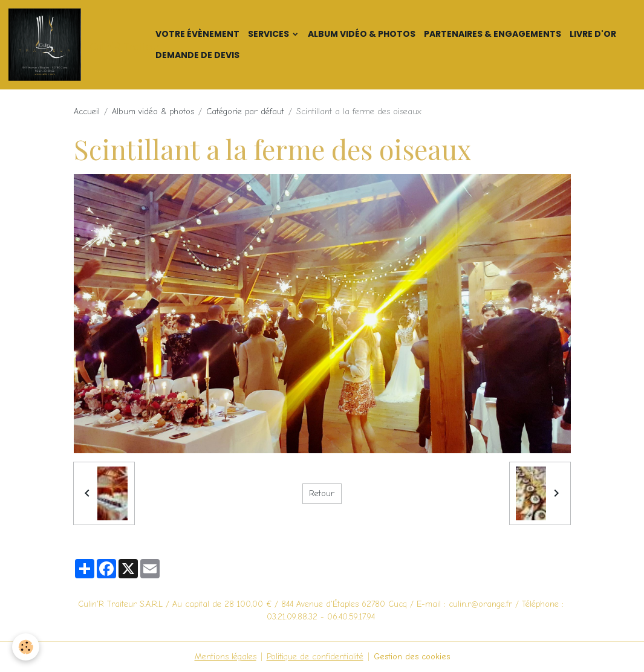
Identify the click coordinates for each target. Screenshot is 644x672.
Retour (322, 493)
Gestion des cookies (412, 657)
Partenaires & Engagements (493, 34)
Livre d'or (593, 34)
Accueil (87, 111)
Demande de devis (197, 55)
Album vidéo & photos (362, 34)
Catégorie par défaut (245, 111)
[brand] (76, 45)
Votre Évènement (197, 34)
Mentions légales (226, 657)
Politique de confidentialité (315, 657)
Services (269, 34)
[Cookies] (26, 647)
